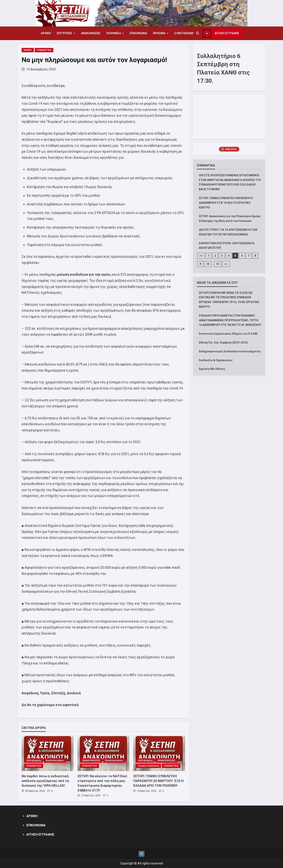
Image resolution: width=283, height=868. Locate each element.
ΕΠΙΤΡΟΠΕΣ (64, 33)
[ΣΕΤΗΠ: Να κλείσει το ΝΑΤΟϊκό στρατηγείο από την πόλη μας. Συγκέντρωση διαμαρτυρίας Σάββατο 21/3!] (103, 753)
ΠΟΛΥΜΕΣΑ (114, 33)
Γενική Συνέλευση (149, 766)
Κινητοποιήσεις (55, 761)
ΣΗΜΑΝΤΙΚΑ (44, 50)
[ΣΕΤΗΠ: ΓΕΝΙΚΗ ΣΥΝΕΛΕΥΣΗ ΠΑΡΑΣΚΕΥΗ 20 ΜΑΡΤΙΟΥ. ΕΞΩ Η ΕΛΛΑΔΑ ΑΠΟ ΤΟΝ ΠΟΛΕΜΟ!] (159, 753)
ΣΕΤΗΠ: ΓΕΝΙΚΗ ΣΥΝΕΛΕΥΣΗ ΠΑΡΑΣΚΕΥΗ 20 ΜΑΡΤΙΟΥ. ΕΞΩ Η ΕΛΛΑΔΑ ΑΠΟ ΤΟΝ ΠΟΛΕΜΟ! (158, 781)
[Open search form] (198, 33)
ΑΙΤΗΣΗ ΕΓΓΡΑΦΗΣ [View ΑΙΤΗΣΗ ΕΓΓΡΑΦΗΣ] (221, 33)
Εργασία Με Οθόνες (212, 369)
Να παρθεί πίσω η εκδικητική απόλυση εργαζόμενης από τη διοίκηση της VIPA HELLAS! (45, 781)
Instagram (184, 33)
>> (226, 264)
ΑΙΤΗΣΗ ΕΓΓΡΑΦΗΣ (40, 834)
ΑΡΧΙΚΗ (46, 33)
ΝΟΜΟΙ (28, 50)
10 (208, 264)
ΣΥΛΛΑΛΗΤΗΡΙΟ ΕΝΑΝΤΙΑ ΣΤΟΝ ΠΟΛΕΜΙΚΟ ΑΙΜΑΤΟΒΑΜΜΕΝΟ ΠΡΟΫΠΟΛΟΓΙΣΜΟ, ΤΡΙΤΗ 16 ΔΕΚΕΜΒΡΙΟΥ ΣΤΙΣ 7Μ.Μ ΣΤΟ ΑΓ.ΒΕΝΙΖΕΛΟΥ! (230, 320)
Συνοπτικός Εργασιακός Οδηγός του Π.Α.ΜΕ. (229, 334)
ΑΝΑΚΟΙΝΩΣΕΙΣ (91, 33)
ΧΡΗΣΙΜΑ (159, 33)
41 (218, 264)
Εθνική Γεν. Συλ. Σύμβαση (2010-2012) (223, 343)
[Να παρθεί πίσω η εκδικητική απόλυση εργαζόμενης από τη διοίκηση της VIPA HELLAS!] (48, 753)
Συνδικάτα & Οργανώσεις (216, 360)
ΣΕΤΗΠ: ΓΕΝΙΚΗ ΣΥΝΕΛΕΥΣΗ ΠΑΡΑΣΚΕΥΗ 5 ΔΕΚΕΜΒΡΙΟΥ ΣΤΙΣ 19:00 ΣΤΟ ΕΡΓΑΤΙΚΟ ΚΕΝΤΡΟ (226, 203)
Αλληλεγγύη (34, 761)
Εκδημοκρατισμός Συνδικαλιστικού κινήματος (230, 351)
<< (201, 256)
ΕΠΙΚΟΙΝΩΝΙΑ (138, 33)
